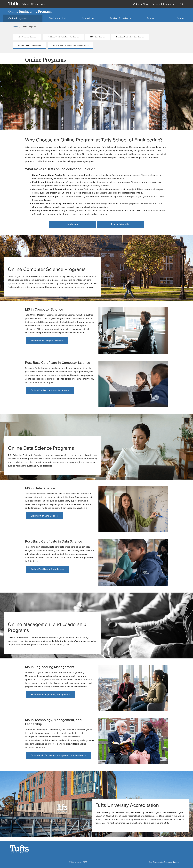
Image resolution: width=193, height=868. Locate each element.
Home (15, 27)
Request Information (120, 224)
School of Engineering (34, 4)
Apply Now (73, 224)
